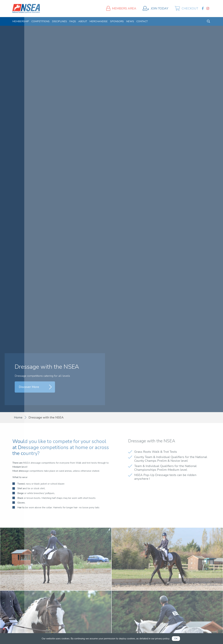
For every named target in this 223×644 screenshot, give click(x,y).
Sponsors (117, 21)
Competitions (40, 21)
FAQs (73, 21)
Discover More (29, 387)
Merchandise (99, 21)
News (130, 21)
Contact (142, 21)
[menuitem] (21, 21)
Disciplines (59, 21)
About (83, 21)
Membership (21, 21)
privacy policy (162, 639)
